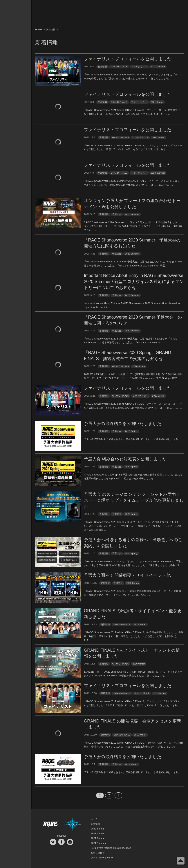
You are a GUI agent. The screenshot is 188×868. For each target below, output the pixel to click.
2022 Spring (97, 829)
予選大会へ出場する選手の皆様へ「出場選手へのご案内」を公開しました (133, 543)
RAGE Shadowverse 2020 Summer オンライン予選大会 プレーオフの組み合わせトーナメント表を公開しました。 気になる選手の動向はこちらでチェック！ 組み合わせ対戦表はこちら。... (134, 226)
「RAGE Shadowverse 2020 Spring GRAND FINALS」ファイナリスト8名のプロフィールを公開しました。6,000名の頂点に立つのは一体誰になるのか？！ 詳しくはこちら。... (133, 406)
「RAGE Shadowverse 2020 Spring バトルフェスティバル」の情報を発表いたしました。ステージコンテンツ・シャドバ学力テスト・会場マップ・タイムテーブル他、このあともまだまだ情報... (133, 526)
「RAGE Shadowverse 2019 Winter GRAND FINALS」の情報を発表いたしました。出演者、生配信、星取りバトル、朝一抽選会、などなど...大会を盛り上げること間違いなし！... (134, 636)
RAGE (50, 824)
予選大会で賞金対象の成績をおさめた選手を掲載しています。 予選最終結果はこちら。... (133, 439)
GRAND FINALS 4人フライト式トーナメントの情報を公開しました (132, 653)
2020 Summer (158, 173)
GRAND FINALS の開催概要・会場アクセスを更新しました (132, 724)
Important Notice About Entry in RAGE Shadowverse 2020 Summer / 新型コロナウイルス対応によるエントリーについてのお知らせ (134, 281)
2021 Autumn (98, 838)
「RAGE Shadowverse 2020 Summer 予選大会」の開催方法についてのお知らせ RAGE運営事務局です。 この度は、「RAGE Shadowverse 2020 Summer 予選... (133, 264)
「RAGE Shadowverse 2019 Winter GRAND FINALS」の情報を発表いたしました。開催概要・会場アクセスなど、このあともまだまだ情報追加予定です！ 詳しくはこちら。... (134, 745)
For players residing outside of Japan (111, 848)
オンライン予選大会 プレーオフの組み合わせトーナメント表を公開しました (132, 204)
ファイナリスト (139, 67)
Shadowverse (73, 824)
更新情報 (103, 67)
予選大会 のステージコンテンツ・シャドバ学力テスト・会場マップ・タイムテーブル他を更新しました (134, 500)
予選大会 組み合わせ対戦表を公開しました (125, 459)
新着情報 (95, 824)
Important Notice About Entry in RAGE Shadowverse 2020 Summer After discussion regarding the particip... (132, 305)
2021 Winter (97, 834)
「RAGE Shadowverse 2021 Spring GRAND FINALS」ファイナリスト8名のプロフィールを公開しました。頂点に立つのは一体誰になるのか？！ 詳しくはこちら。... (133, 112)
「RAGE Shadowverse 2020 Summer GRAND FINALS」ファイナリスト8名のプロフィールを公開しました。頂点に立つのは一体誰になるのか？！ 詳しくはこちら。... (133, 183)
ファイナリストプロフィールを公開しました (128, 59)
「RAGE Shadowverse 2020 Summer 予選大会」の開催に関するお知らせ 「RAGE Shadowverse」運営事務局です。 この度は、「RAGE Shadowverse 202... (131, 341)
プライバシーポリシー (102, 858)
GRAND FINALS (119, 67)
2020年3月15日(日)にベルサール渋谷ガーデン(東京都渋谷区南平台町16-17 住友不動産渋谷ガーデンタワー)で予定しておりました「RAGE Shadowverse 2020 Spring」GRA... (133, 376)
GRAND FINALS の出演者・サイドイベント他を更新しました (133, 614)
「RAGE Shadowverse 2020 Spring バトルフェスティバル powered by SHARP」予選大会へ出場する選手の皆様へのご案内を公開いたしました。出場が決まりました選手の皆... (134, 563)
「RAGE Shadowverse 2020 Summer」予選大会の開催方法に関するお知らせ (132, 243)
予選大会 (117, 214)
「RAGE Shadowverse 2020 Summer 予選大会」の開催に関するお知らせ (133, 320)
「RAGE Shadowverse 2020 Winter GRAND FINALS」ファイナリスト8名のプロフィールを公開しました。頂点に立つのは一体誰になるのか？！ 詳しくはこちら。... (133, 147)
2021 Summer (158, 67)
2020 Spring (139, 366)
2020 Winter (158, 137)
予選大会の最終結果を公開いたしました (123, 424)
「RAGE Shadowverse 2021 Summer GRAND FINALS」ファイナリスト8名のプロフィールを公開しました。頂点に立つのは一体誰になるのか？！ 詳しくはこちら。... (133, 77)
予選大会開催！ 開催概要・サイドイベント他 (127, 575)
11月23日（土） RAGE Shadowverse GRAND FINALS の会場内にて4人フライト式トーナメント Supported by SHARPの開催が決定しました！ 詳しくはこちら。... (133, 674)
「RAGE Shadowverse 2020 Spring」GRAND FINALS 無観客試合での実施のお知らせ (128, 356)
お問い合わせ (98, 853)
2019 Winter (140, 624)
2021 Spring (157, 102)
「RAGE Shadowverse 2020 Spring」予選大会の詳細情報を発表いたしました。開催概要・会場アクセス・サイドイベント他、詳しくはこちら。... (132, 593)
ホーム (94, 819)
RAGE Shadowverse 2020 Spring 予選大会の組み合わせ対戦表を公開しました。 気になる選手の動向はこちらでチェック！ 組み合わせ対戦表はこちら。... (133, 477)
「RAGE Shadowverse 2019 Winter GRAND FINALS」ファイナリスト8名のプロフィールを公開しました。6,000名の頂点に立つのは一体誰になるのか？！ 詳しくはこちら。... (133, 703)
